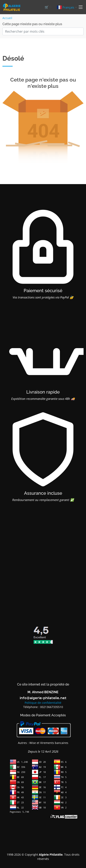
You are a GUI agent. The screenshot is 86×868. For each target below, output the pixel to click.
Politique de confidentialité (43, 703)
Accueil (7, 18)
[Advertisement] (43, 569)
